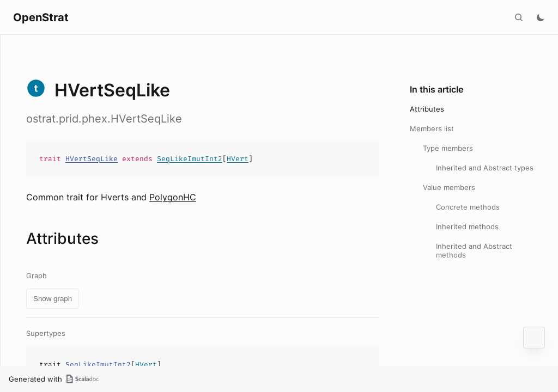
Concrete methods (468, 207)
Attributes (427, 109)
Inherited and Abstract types (485, 168)
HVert (238, 159)
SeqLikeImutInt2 (190, 159)
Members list (432, 128)
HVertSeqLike (92, 159)
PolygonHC (173, 197)
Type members (448, 148)
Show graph (53, 299)
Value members (449, 187)
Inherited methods (467, 226)
